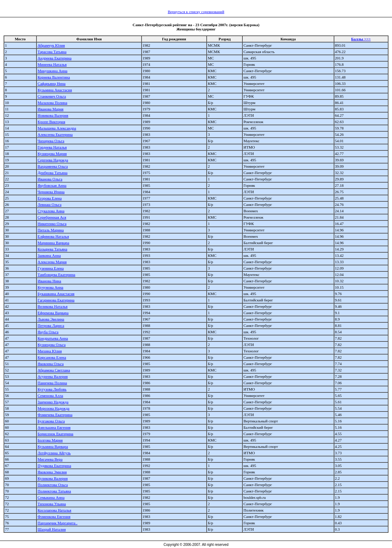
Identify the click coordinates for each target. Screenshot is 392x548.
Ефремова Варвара (53, 313)
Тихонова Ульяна (52, 504)
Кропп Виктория (51, 122)
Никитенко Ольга (52, 224)
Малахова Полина (52, 103)
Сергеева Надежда (53, 160)
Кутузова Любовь (52, 389)
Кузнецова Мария (52, 154)
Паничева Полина (52, 383)
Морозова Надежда (53, 408)
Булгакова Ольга (51, 421)
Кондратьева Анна (53, 338)
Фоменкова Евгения (54, 517)
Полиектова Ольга (53, 485)
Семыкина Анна (51, 497)
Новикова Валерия (53, 115)
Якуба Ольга (48, 332)
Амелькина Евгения (54, 427)
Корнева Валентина (54, 77)
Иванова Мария (50, 109)
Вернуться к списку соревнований (196, 12)
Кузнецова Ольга (51, 345)
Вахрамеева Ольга (53, 166)
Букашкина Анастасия (56, 294)
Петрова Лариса (51, 325)
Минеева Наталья (52, 64)
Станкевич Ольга (52, 96)
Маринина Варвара (53, 243)
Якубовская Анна (52, 185)
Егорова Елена (50, 198)
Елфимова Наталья (53, 236)
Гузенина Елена (51, 268)
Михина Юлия (50, 351)
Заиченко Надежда (53, 402)
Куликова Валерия (53, 478)
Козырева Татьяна (52, 249)
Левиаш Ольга (49, 204)
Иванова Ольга (50, 179)
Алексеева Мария (52, 262)
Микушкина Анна (52, 71)
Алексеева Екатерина (55, 134)
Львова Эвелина (51, 319)
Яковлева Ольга (51, 364)
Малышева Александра (57, 128)
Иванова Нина (49, 281)
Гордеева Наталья (52, 147)
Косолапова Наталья (54, 510)
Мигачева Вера (50, 459)
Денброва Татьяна (52, 173)
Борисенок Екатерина (55, 434)
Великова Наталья (53, 306)
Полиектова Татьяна (54, 491)
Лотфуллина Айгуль (54, 453)
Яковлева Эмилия (52, 472)
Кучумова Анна (50, 287)
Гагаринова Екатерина (56, 300)
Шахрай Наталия (51, 529)
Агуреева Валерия (53, 376)
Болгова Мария (50, 440)
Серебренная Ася (52, 217)
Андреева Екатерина (54, 58)
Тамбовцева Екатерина (56, 275)
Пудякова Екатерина (54, 466)
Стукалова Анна (51, 211)
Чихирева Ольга (51, 141)
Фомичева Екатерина (55, 415)
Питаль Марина (51, 230)
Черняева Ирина (51, 192)
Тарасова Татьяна (52, 52)
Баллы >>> (361, 39)
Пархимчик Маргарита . (57, 523)
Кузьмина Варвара (53, 446)
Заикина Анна (49, 255)
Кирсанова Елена (52, 357)
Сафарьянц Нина (51, 83)
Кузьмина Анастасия (55, 90)
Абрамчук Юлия (51, 45)
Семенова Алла (50, 396)
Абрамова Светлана (54, 370)
